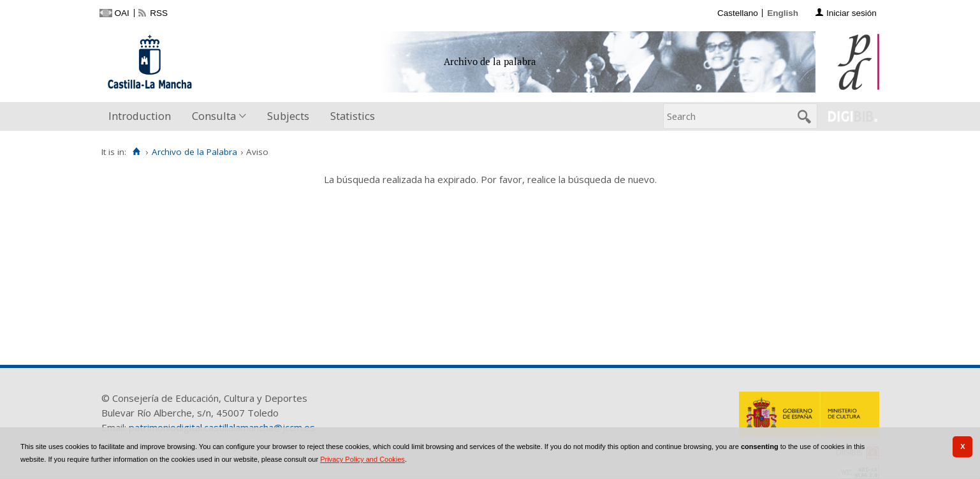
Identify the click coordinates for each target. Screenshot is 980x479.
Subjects (288, 116)
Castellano (738, 13)
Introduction (140, 116)
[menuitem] (143, 116)
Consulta (214, 116)
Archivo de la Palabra (194, 152)
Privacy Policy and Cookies (362, 459)
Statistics (353, 116)
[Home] (137, 152)
